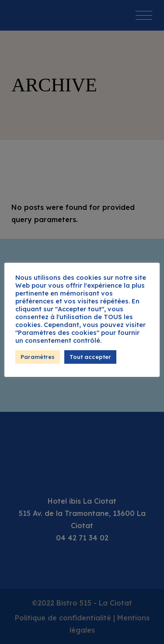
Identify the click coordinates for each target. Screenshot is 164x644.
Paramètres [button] (38, 357)
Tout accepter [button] (90, 357)
